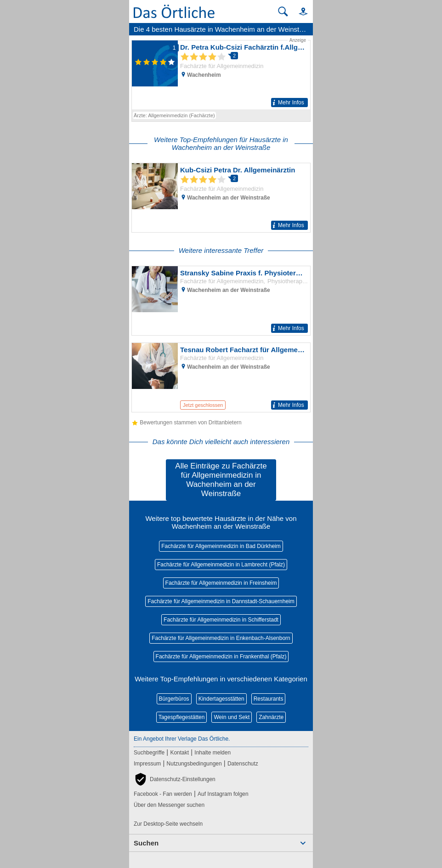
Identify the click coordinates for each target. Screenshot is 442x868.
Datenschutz (243, 764)
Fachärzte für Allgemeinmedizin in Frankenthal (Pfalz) (221, 657)
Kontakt (179, 753)
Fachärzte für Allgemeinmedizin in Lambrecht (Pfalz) (221, 565)
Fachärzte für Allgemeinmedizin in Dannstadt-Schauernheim (221, 601)
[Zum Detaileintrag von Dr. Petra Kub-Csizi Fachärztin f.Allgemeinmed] (221, 73)
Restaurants (269, 699)
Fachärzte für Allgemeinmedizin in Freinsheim (221, 583)
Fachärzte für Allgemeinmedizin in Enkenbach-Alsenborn (221, 638)
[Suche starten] (283, 11)
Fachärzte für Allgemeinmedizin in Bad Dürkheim (221, 546)
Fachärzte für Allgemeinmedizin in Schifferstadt (221, 620)
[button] (299, 11)
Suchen (146, 843)
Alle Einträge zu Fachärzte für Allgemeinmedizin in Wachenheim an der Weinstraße (221, 480)
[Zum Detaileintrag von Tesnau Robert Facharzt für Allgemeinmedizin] (221, 377)
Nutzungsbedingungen (194, 764)
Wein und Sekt (232, 717)
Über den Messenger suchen (169, 805)
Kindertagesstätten (221, 699)
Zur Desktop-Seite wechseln (168, 824)
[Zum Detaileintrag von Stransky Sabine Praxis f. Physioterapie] (221, 301)
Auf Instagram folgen (223, 794)
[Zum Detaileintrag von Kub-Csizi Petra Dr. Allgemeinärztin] (221, 198)
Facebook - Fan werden (163, 794)
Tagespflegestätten (182, 717)
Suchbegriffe (149, 753)
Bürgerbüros (174, 699)
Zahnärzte (271, 717)
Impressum (147, 764)
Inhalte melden (212, 753)
